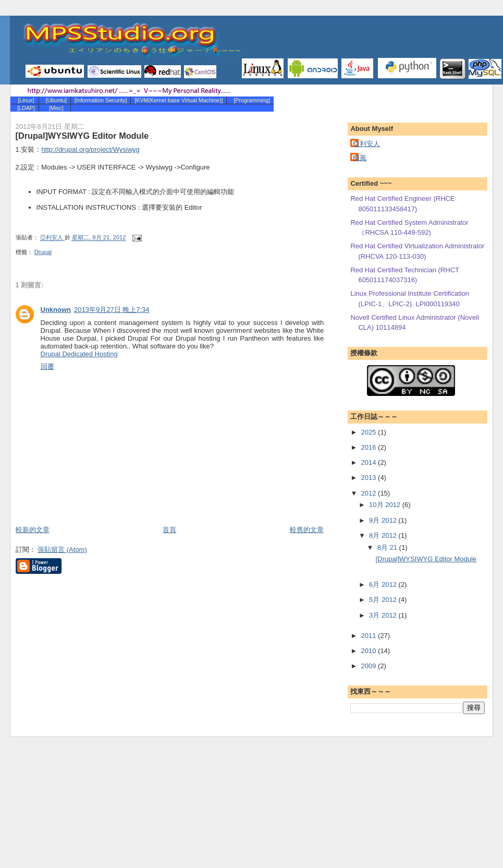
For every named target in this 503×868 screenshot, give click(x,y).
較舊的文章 (307, 530)
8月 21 (388, 547)
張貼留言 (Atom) (62, 550)
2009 (370, 666)
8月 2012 (384, 535)
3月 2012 (384, 615)
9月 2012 (384, 520)
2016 (370, 447)
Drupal (43, 252)
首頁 (169, 530)
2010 (370, 651)
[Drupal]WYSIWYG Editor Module (426, 559)
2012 (370, 493)
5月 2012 (384, 600)
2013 (370, 478)
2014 (370, 462)
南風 (360, 158)
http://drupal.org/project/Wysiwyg (90, 149)
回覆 (47, 366)
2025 (370, 432)
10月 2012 (386, 505)
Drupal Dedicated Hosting (79, 354)
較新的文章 (33, 530)
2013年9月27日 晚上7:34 (112, 310)
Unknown (56, 310)
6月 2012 (384, 584)
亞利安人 (366, 144)
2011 (370, 636)
